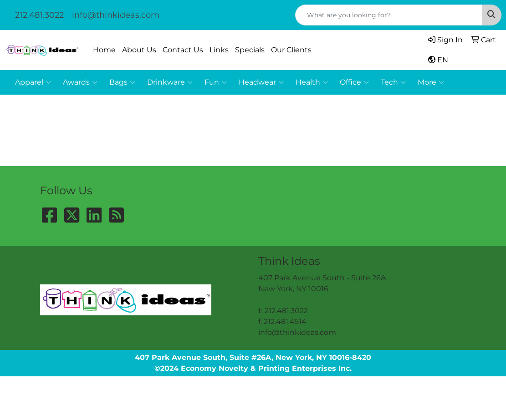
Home (104, 50)
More (431, 82)
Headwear (261, 82)
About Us (139, 50)
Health (312, 82)
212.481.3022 (39, 15)
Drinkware (170, 82)
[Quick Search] (389, 15)
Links (219, 50)
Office (354, 82)
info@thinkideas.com (116, 15)
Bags (122, 82)
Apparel (33, 82)
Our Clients (291, 50)
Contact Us (183, 50)
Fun (216, 82)
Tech (393, 82)
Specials (250, 50)
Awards (80, 82)
